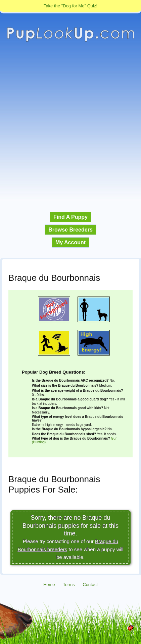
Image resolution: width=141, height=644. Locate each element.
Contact (90, 585)
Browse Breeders (70, 230)
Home (49, 585)
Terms (69, 585)
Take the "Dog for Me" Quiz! (70, 6)
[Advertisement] (70, 127)
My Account (70, 242)
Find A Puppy (70, 217)
